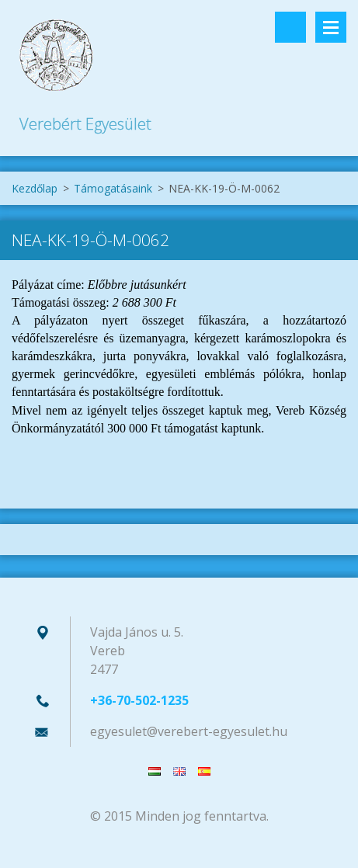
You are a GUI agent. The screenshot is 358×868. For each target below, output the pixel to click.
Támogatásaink (113, 188)
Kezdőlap (35, 188)
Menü (331, 27)
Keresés (290, 27)
